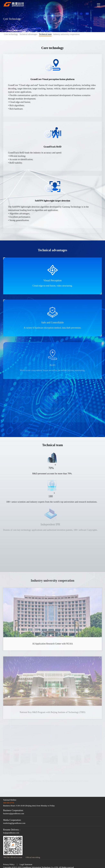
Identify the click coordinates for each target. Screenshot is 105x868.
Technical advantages (28, 34)
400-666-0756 (9, 803)
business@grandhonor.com (14, 814)
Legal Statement (26, 864)
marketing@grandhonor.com (14, 823)
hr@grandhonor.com (11, 833)
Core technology (11, 34)
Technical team (45, 35)
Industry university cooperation (66, 34)
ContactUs (100, 429)
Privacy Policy (9, 864)
